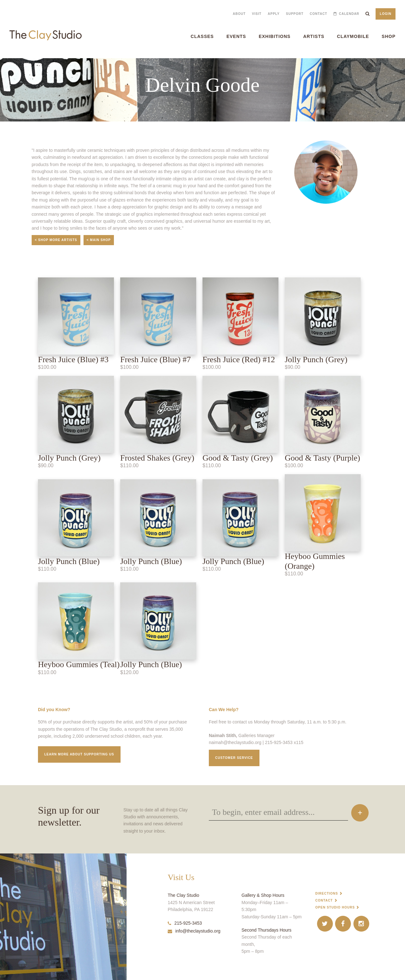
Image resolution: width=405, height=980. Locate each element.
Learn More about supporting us (79, 754)
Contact (318, 14)
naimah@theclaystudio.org (235, 742)
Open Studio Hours (335, 907)
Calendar (349, 14)
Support (295, 14)
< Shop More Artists (56, 240)
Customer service (234, 758)
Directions (327, 893)
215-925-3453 (185, 923)
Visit (257, 14)
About (239, 14)
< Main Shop (99, 240)
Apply (274, 14)
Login (386, 14)
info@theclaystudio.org (194, 931)
